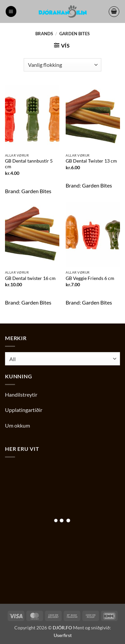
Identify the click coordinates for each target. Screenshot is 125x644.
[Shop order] (62, 65)
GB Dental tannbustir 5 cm (29, 164)
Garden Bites (36, 191)
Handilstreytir (21, 394)
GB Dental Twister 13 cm (91, 161)
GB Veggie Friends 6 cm (90, 278)
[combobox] (62, 359)
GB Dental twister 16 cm (30, 278)
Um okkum (17, 425)
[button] (11, 11)
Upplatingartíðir (24, 410)
